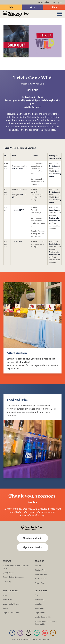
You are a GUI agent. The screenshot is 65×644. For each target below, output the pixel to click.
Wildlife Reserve (41, 574)
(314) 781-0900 (9, 573)
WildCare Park (40, 570)
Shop (54, 7)
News (5, 595)
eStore (5, 608)
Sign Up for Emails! (33, 547)
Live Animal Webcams (11, 604)
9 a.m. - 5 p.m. (50, 2)
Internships (39, 608)
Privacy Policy (40, 583)
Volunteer (39, 604)
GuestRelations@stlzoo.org (13, 577)
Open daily (7, 581)
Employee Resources (11, 613)
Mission (38, 566)
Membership (40, 599)
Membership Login (33, 538)
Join (11, 7)
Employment (40, 613)
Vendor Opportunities (43, 617)
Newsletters (7, 599)
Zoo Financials (40, 579)
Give (32, 7)
